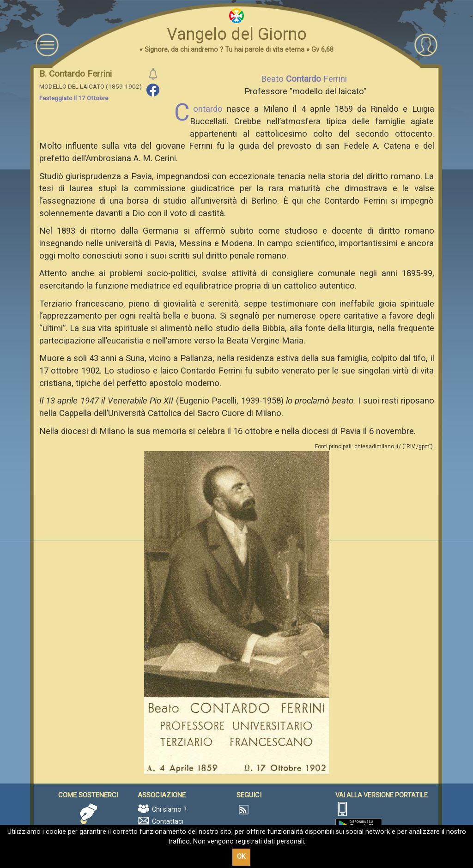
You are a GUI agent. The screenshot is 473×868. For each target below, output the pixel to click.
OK (241, 857)
